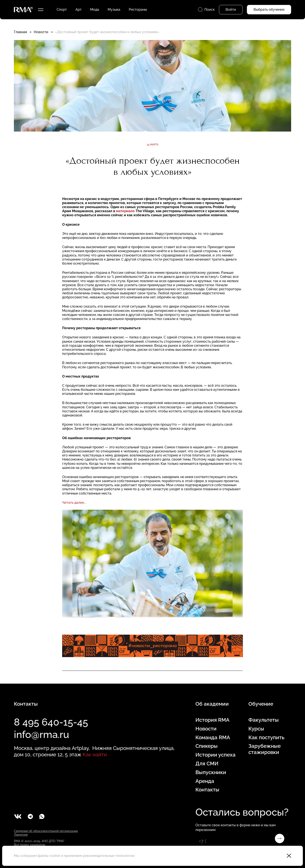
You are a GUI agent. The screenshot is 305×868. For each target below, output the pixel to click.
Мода (95, 10)
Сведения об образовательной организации (46, 831)
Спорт (62, 10)
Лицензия (21, 835)
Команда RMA (213, 738)
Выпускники (211, 772)
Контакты (207, 790)
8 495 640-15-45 (51, 722)
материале (125, 211)
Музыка (114, 10)
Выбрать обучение (269, 10)
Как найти (95, 755)
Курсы (256, 729)
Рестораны (138, 10)
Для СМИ (207, 764)
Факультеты (264, 720)
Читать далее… (74, 503)
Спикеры (207, 746)
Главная (20, 32)
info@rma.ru (42, 735)
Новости (41, 32)
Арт (78, 10)
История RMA (212, 720)
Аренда (205, 781)
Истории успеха (216, 755)
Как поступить (266, 738)
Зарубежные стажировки (265, 749)
